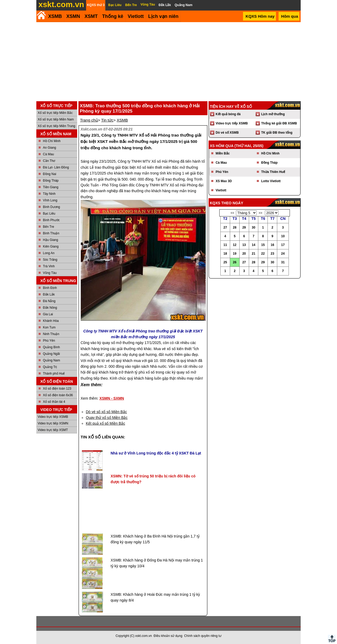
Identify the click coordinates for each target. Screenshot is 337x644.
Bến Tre (48, 227)
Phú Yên (49, 341)
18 (225, 254)
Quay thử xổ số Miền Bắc (107, 418)
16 (272, 245)
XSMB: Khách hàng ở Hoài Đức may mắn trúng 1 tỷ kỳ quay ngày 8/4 (155, 597)
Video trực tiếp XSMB (53, 417)
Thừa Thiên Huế (273, 172)
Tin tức (107, 120)
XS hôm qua (222, 146)
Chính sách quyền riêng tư (203, 636)
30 (253, 227)
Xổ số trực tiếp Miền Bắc (55, 113)
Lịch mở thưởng (273, 114)
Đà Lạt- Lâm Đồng (56, 167)
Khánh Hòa (51, 321)
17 (283, 245)
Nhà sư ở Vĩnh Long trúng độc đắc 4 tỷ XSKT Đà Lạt (156, 453)
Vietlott (221, 190)
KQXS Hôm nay (260, 16)
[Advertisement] (168, 62)
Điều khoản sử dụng (168, 636)
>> (260, 213)
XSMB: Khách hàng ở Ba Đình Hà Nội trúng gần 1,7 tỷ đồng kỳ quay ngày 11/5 (155, 539)
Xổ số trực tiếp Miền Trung (56, 126)
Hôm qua (290, 16)
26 (235, 262)
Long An (49, 253)
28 (235, 227)
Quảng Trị (50, 367)
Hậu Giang (51, 240)
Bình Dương (51, 207)
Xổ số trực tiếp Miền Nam (56, 119)
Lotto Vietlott (271, 181)
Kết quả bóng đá (228, 114)
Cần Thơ (49, 161)
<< (232, 213)
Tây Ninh (49, 194)
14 (253, 245)
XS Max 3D (224, 181)
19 (235, 254)
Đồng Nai (49, 174)
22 (263, 254)
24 (283, 254)
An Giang (49, 148)
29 (244, 227)
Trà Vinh (49, 266)
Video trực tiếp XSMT (53, 430)
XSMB (55, 16)
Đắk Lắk (49, 294)
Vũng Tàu (50, 273)
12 (235, 245)
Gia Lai (48, 314)
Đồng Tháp (51, 181)
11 (225, 245)
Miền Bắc (223, 153)
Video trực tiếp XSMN (53, 423)
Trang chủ (89, 120)
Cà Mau (48, 154)
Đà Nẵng (49, 301)
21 (253, 254)
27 (225, 227)
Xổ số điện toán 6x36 (58, 395)
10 (283, 236)
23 (272, 254)
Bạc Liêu (49, 214)
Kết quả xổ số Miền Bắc (105, 423)
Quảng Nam (51, 360)
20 (244, 254)
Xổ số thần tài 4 (54, 402)
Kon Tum (49, 327)
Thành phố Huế (54, 374)
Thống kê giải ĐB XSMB (279, 123)
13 (244, 245)
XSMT (91, 16)
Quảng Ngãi (51, 354)
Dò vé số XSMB (227, 133)
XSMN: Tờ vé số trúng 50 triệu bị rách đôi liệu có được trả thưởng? (153, 479)
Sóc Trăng (50, 260)
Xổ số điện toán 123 (57, 389)
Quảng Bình (51, 347)
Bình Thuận (51, 233)
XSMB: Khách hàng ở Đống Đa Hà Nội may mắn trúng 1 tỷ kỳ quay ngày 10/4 (157, 563)
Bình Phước (51, 220)
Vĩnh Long (50, 200)
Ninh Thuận (51, 334)
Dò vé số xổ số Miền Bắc (106, 412)
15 (263, 245)
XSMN (73, 16)
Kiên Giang (51, 246)
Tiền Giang (51, 187)
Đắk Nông (50, 308)
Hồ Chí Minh (52, 141)
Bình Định (50, 288)
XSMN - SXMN (112, 398)
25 (225, 262)
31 (283, 262)
